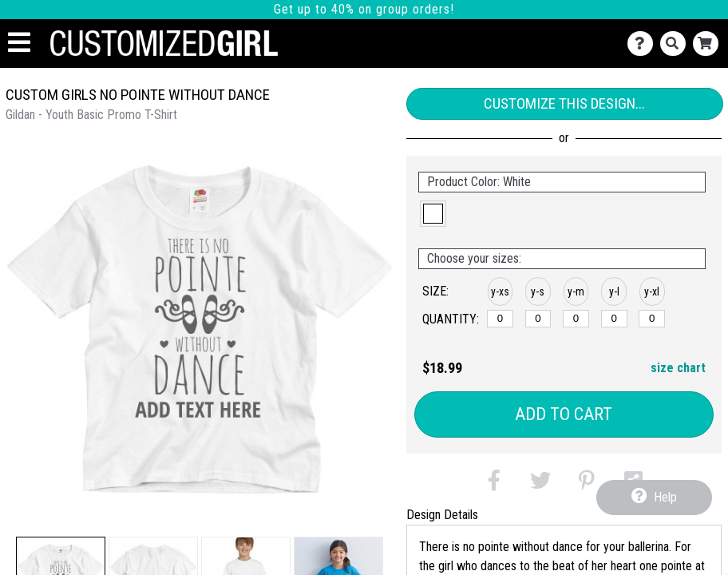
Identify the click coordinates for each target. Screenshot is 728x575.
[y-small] (538, 319)
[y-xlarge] (652, 319)
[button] (433, 214)
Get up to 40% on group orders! (364, 9)
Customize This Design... (564, 103)
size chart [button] (678, 368)
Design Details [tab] (442, 515)
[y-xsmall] (500, 319)
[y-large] (614, 319)
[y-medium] (576, 319)
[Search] (677, 44)
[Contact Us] (644, 44)
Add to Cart (564, 414)
